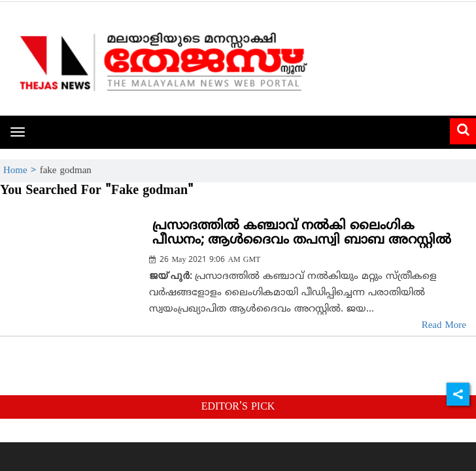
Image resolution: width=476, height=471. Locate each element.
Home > (22, 171)
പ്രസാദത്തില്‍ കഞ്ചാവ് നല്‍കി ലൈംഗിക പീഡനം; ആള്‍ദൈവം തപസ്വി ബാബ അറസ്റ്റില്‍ (302, 234)
